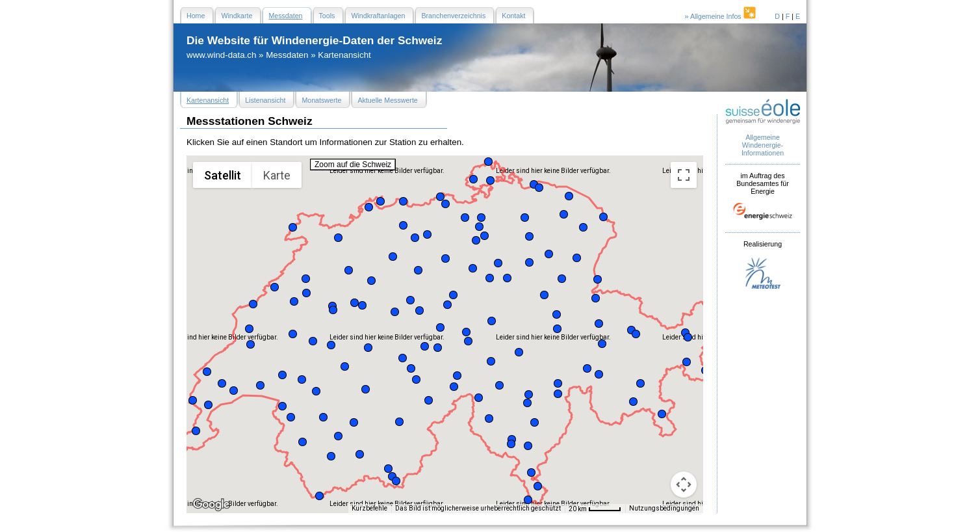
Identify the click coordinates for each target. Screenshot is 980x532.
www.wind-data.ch (221, 55)
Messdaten (287, 55)
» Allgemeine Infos (721, 16)
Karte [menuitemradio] (277, 175)
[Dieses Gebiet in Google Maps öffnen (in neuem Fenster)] (211, 505)
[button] (193, 400)
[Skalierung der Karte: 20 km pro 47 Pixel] (595, 509)
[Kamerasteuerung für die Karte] (684, 485)
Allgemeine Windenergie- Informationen (763, 145)
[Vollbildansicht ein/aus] (684, 175)
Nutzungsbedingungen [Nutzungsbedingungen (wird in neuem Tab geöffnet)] (664, 508)
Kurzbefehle (369, 508)
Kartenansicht (344, 55)
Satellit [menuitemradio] (223, 175)
